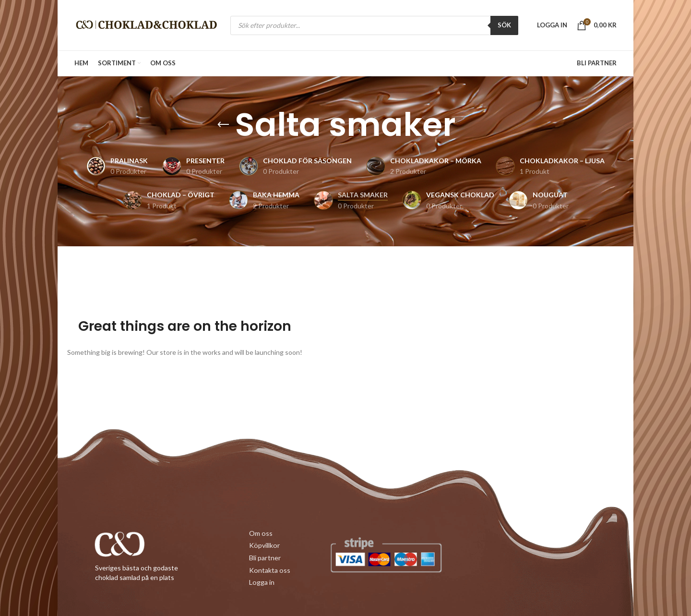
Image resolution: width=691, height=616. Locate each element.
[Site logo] (146, 24)
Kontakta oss (269, 570)
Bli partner (265, 558)
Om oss (261, 534)
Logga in (262, 582)
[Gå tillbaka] (223, 125)
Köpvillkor (264, 546)
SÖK (504, 25)
